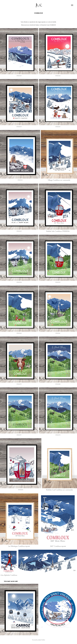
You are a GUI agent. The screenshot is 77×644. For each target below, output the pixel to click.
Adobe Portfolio (41, 640)
